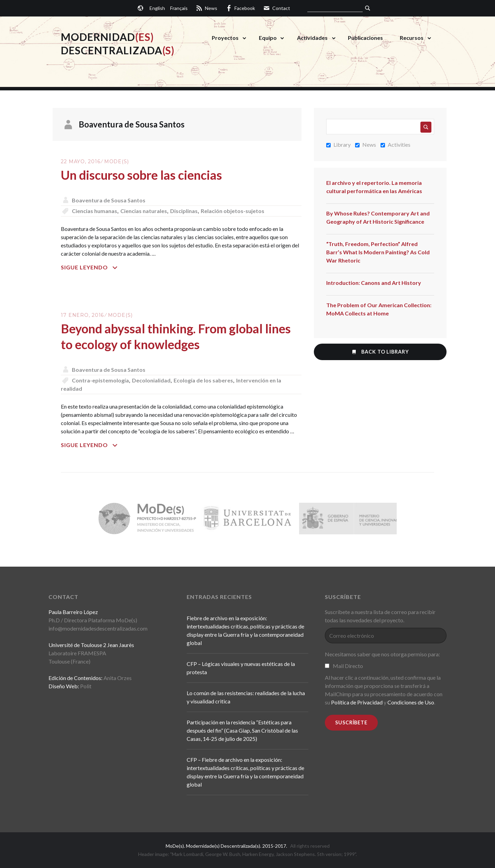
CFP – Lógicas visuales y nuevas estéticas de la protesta (241, 668)
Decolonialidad (151, 380)
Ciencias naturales (144, 211)
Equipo (268, 38)
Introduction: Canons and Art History (374, 283)
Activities (395, 144)
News (366, 144)
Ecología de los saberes (203, 380)
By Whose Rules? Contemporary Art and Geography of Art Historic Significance (378, 217)
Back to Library (380, 352)
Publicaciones (365, 38)
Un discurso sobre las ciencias (141, 175)
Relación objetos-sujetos (233, 211)
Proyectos (225, 38)
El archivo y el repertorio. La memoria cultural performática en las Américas (374, 187)
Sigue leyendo (100, 267)
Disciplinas (184, 211)
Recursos (412, 38)
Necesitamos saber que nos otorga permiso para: (382, 654)
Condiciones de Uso (411, 702)
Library (338, 144)
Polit (86, 686)
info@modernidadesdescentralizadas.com (98, 628)
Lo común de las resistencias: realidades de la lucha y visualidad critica (246, 697)
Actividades (312, 38)
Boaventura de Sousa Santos (109, 200)
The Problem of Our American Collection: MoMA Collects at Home (379, 309)
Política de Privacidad (357, 702)
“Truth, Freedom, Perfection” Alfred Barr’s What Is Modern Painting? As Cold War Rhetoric (378, 252)
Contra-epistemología (100, 380)
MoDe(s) (117, 162)
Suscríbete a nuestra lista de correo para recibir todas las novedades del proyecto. (380, 616)
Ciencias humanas (95, 211)
